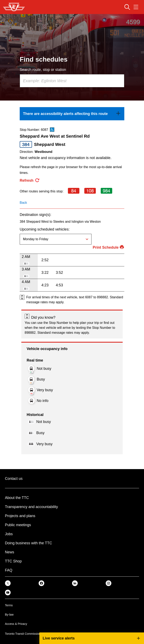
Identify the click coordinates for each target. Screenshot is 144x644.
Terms (9, 605)
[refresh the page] (30, 180)
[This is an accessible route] (52, 130)
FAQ (9, 570)
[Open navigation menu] (136, 7)
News (10, 552)
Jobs (9, 534)
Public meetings (18, 525)
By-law (9, 615)
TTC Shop (13, 561)
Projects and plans (20, 516)
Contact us (14, 479)
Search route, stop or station (43, 70)
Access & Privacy (16, 624)
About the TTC (17, 498)
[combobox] (72, 81)
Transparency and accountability (31, 507)
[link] (72, 114)
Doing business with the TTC (29, 543)
